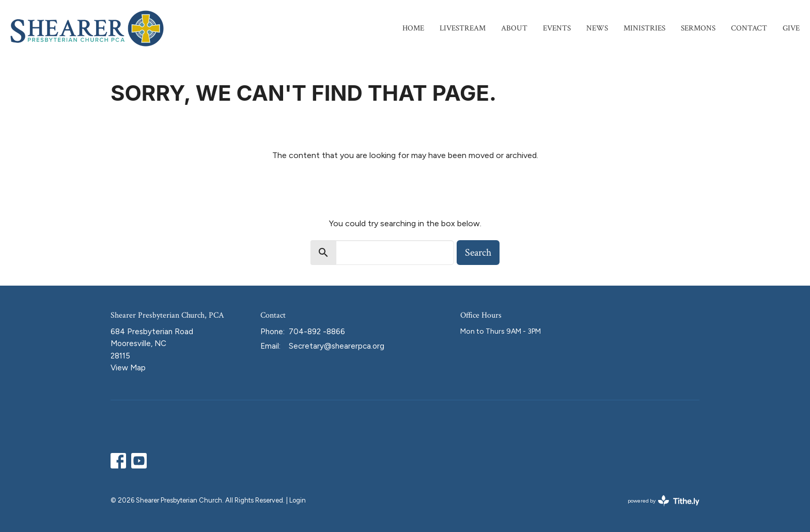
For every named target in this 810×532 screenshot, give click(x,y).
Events (557, 28)
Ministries (644, 28)
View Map (128, 368)
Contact (749, 28)
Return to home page (405, 184)
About (514, 28)
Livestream (463, 28)
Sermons (698, 28)
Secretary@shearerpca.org (337, 346)
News (597, 28)
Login (298, 500)
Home (413, 28)
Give (791, 28)
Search (478, 253)
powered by (664, 501)
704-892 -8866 (317, 332)
